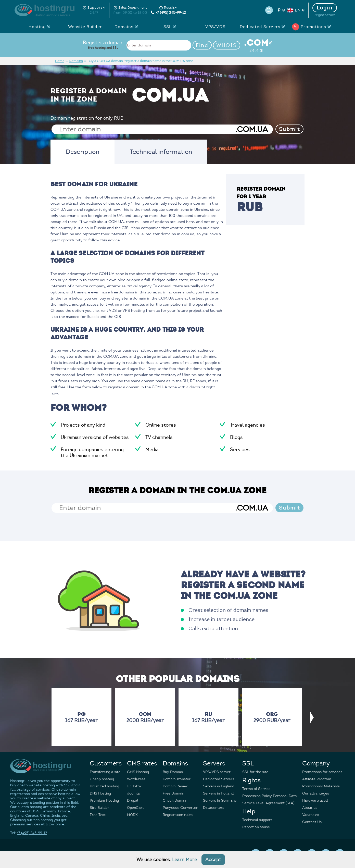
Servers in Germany (220, 801)
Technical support (257, 820)
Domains (128, 27)
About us (310, 808)
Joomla (133, 793)
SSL (171, 27)
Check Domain (175, 801)
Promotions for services (322, 772)
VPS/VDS (215, 27)
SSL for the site (255, 772)
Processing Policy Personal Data (270, 796)
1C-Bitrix (134, 786)
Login (325, 8)
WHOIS (227, 45)
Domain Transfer (177, 779)
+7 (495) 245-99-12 (168, 13)
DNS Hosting (100, 793)
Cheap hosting (102, 779)
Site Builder (99, 808)
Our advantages (316, 793)
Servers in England (219, 786)
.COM (256, 45)
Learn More (185, 860)
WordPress (136, 779)
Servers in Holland (218, 793)
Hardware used (315, 801)
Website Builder (85, 27)
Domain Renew (175, 786)
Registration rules (178, 815)
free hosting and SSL (103, 48)
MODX (132, 815)
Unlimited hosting (104, 786)
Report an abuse (256, 827)
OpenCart (135, 808)
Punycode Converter (180, 808)
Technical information (161, 152)
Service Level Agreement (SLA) (268, 803)
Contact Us (312, 822)
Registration (325, 15)
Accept (213, 860)
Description (83, 152)
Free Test (98, 815)
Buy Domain (173, 772)
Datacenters (214, 808)
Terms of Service (256, 789)
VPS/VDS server (217, 772)
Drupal (133, 801)
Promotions (313, 27)
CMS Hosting (138, 772)
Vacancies (311, 815)
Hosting (41, 27)
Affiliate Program (317, 779)
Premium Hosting (104, 801)
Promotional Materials (321, 786)
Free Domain (173, 793)
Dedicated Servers (264, 27)
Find (202, 45)
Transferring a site (105, 772)
